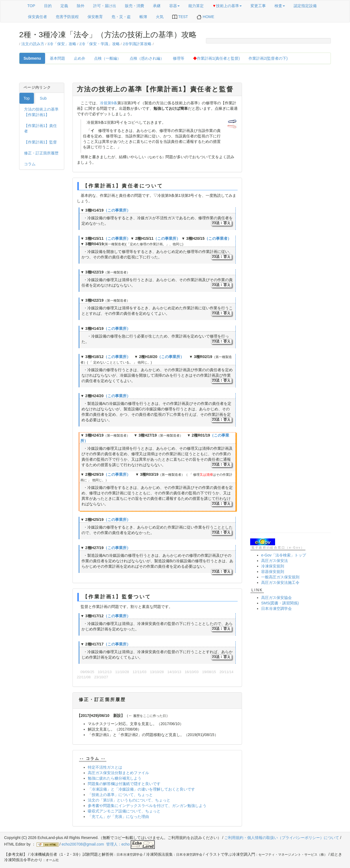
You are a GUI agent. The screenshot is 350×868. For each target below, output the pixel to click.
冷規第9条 (109, 103)
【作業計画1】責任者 (40, 128)
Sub (43, 98)
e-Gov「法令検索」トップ (284, 555)
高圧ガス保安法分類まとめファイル (118, 773)
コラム (30, 164)
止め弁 (80, 58)
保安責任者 (37, 17)
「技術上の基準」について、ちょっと (120, 795)
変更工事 (258, 6)
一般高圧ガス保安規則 (280, 577)
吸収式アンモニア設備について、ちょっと (124, 811)
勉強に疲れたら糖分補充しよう (115, 778)
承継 (157, 6)
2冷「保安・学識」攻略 (100, 44)
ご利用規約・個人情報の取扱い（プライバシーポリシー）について (282, 838)
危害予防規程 (67, 17)
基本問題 (57, 58)
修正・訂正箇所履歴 (41, 153)
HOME (205, 17)
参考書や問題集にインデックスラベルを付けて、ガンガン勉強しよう (147, 806)
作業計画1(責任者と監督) (216, 58)
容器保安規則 (273, 572)
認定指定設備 (305, 6)
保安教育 (95, 17)
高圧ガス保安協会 (276, 598)
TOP (31, 6)
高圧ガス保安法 (275, 561)
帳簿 (143, 17)
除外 (81, 6)
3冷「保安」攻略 (62, 44)
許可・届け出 (105, 6)
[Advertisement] (291, 165)
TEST (180, 17)
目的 (48, 6)
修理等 (179, 58)
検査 (280, 6)
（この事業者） (218, 238)
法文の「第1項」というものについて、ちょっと (129, 800)
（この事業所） (117, 210)
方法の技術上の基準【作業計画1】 (41, 112)
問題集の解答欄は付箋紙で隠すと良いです (124, 784)
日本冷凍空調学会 (276, 609)
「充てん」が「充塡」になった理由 (118, 817)
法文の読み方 (33, 44)
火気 (160, 17)
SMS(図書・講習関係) (280, 603)
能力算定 (196, 6)
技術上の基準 (227, 6)
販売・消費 (135, 6)
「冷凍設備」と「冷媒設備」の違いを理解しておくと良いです (141, 789)
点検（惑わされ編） (147, 58)
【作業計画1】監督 (40, 142)
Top (27, 98)
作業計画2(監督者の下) (268, 58)
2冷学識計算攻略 (137, 44)
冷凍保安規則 (273, 566)
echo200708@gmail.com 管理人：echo (108, 844)
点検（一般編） (107, 58)
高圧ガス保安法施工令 (280, 582)
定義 (64, 6)
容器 (174, 6)
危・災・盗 (121, 17)
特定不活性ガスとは (105, 767)
